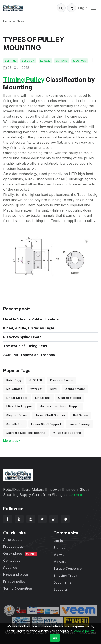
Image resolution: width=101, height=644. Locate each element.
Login (83, 8)
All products (13, 540)
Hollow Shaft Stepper (50, 415)
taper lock (80, 61)
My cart (59, 561)
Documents (62, 582)
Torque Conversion (68, 568)
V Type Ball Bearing (67, 433)
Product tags (13, 546)
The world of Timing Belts (25, 346)
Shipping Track (65, 575)
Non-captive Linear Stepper (60, 406)
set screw (28, 61)
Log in (58, 541)
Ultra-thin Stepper (19, 406)
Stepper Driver (17, 415)
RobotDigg (14, 380)
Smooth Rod (15, 424)
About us (10, 567)
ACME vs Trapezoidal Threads (29, 355)
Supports (60, 589)
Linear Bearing (79, 424)
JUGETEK (36, 380)
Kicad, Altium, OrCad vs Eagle (29, 328)
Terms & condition (18, 588)
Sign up (59, 548)
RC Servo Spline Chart (22, 337)
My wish (60, 555)
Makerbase (14, 389)
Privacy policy (14, 581)
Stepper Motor (75, 389)
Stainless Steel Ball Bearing (26, 433)
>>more (78, 495)
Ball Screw (81, 415)
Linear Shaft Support (46, 424)
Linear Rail (43, 398)
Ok (55, 638)
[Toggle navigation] (94, 8)
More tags (12, 441)
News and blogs (16, 574)
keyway (45, 61)
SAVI (54, 389)
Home (7, 21)
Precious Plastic (62, 380)
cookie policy (84, 631)
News (21, 21)
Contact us (12, 560)
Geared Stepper (70, 398)
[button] (61, 8)
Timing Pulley (24, 80)
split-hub (11, 61)
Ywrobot (36, 389)
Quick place (20, 554)
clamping (62, 61)
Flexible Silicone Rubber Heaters (31, 319)
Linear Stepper (17, 398)
